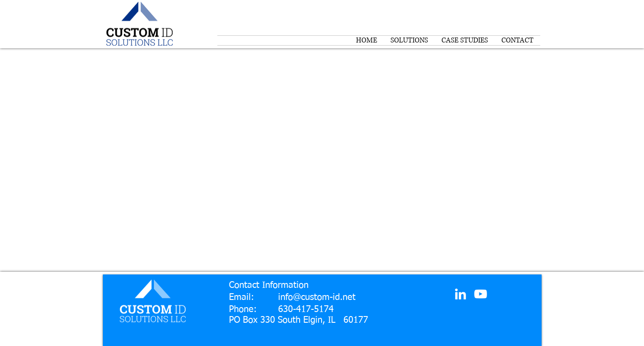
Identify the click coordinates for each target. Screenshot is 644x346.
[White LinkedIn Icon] (460, 294)
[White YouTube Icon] (481, 294)
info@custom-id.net (317, 297)
